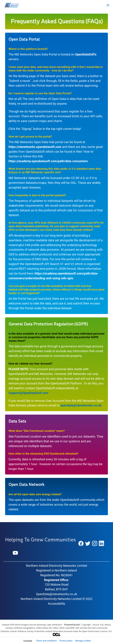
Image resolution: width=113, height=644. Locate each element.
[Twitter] (88, 544)
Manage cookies (83, 641)
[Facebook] (81, 544)
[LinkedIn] (101, 544)
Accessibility (56, 604)
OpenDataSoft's (86, 54)
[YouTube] (15, 553)
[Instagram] (95, 544)
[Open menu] (108, 5)
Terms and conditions (47, 641)
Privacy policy (66, 641)
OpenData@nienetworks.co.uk (56, 594)
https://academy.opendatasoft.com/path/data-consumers (48, 161)
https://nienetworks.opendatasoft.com (35, 147)
